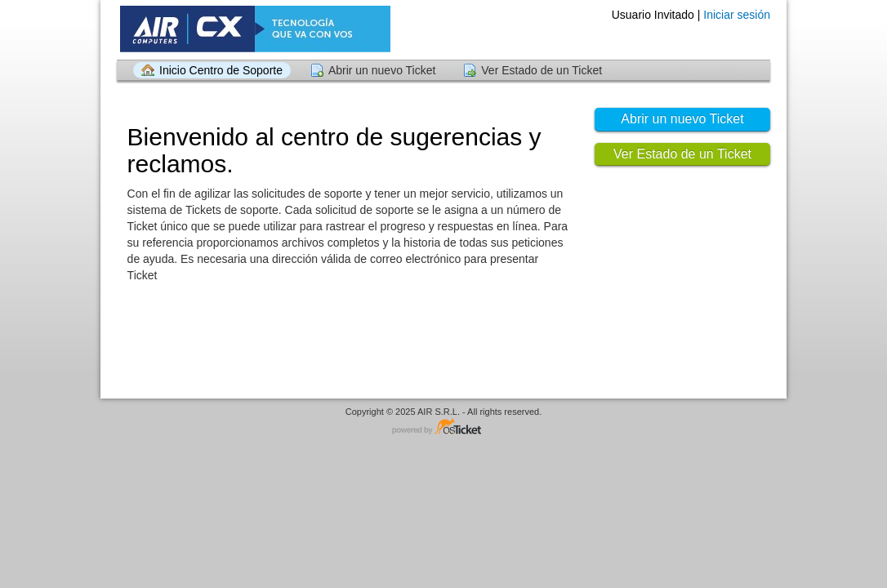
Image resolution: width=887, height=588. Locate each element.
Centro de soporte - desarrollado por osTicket (443, 428)
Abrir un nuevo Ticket (382, 70)
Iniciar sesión (737, 15)
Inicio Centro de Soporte (221, 70)
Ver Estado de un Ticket (542, 70)
